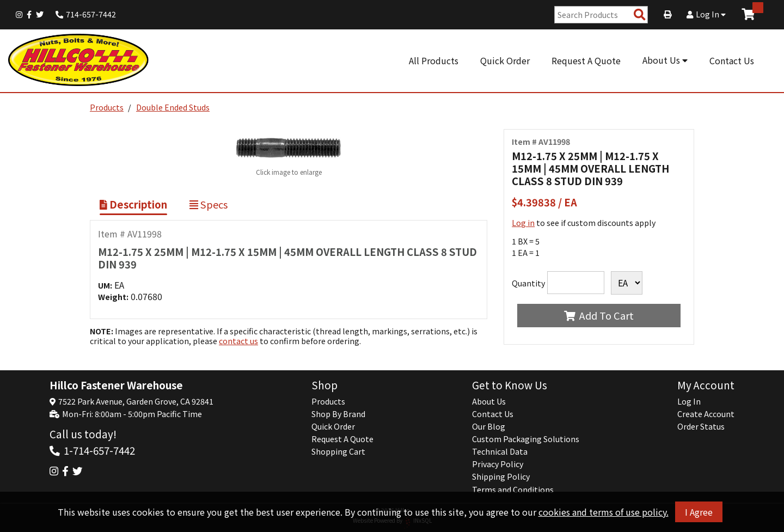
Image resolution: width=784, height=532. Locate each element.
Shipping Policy (501, 476)
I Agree (699, 512)
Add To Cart (599, 315)
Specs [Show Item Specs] (209, 204)
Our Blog (489, 426)
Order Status (701, 426)
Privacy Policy (498, 464)
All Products (434, 60)
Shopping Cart (338, 451)
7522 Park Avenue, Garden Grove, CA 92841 (136, 401)
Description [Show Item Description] (133, 204)
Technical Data (500, 451)
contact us (238, 341)
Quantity (528, 283)
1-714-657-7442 (99, 450)
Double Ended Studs (173, 107)
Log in (523, 223)
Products (107, 107)
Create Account (706, 414)
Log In (706, 14)
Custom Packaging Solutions (526, 439)
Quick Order (505, 60)
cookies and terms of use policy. (604, 512)
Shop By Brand (338, 414)
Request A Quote (586, 60)
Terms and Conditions (513, 490)
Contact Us (732, 60)
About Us (665, 60)
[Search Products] (640, 15)
